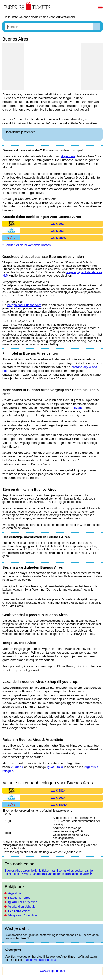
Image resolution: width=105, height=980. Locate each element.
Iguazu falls (55, 767)
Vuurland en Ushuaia (22, 907)
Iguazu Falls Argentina (23, 902)
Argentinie (15, 893)
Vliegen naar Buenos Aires (24, 305)
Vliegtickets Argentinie (22, 916)
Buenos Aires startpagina (40, 960)
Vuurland (17, 767)
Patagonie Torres (19, 898)
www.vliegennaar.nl (53, 971)
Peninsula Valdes (19, 911)
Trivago (77, 408)
